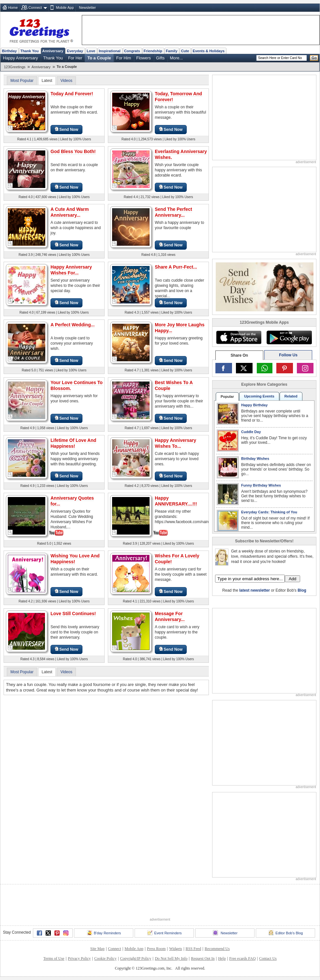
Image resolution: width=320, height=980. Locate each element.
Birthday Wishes (255, 459)
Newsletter (87, 8)
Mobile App (65, 8)
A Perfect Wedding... (73, 325)
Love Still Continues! (73, 614)
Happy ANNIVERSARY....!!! (176, 501)
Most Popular (22, 81)
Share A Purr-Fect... (176, 267)
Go (314, 58)
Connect (35, 8)
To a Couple (99, 58)
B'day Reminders (104, 933)
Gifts (160, 58)
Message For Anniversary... (170, 616)
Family (172, 51)
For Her (75, 58)
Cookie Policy (105, 958)
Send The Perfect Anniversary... (173, 212)
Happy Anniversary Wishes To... (175, 443)
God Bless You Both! (73, 151)
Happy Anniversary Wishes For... (71, 270)
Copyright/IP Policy (136, 958)
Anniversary (53, 51)
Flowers (144, 58)
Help (222, 958)
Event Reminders (164, 933)
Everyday (75, 51)
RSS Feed (193, 949)
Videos (66, 81)
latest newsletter (255, 590)
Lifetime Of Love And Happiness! (73, 443)
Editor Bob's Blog (286, 933)
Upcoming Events (259, 396)
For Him (124, 58)
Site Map (97, 949)
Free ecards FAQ (242, 958)
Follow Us (288, 355)
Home (13, 8)
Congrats (132, 51)
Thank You (29, 51)
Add (292, 579)
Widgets (176, 949)
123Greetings (15, 67)
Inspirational (110, 51)
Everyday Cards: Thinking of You (269, 512)
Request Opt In (203, 958)
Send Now (66, 129)
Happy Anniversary (20, 58)
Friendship (153, 51)
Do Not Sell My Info (171, 958)
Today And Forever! (72, 94)
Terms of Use (54, 958)
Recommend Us (217, 949)
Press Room (156, 949)
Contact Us (268, 958)
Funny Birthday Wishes (261, 485)
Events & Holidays (209, 51)
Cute (185, 51)
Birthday (9, 51)
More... (176, 58)
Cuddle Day (251, 432)
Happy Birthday (254, 405)
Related (291, 396)
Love (91, 51)
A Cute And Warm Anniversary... (70, 212)
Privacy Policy (79, 958)
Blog (302, 590)
